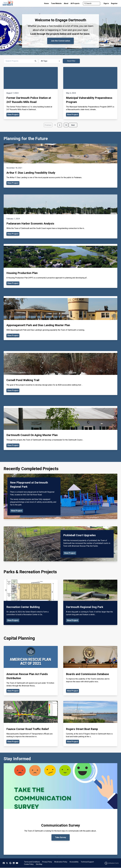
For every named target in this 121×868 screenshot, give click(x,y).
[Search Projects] (21, 61)
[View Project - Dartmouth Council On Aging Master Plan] (60, 428)
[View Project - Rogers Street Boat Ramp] (90, 724)
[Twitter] (7, 863)
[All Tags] (50, 61)
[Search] (92, 3)
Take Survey (61, 837)
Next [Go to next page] (74, 125)
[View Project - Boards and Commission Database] (90, 671)
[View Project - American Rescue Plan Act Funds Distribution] (31, 671)
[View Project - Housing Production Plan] (60, 266)
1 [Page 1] (55, 125)
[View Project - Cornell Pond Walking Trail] (60, 373)
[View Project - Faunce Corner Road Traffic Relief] (31, 724)
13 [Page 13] (66, 125)
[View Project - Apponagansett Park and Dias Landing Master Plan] (60, 318)
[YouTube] (17, 863)
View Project (17, 511)
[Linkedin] (14, 863)
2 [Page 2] (60, 125)
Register (114, 3)
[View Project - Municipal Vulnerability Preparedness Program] (90, 93)
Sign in (106, 3)
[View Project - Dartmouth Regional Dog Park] (90, 602)
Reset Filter (71, 61)
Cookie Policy (29, 864)
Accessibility (74, 862)
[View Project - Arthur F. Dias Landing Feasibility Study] (60, 166)
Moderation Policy (61, 862)
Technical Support (87, 862)
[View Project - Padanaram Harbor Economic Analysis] (60, 217)
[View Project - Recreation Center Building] (31, 602)
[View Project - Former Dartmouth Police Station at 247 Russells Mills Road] (31, 93)
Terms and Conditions (32, 862)
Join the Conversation (60, 41)
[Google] (10, 863)
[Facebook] (4, 863)
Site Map (39, 864)
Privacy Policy (47, 862)
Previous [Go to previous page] (48, 125)
